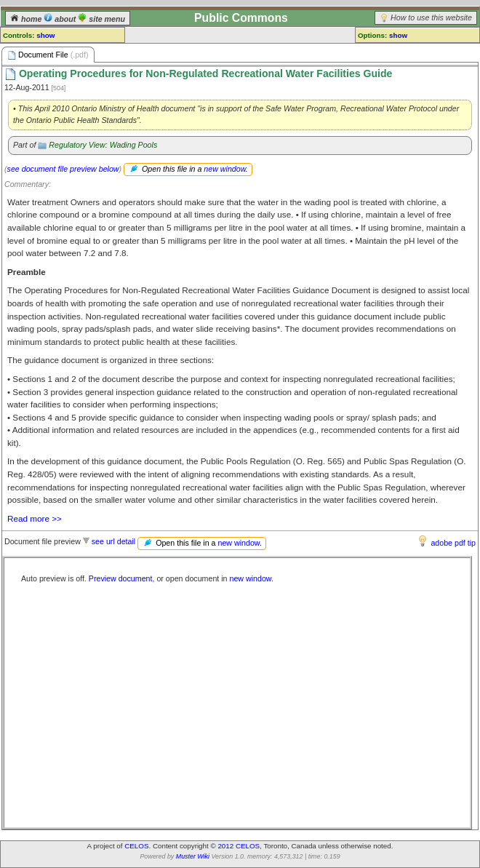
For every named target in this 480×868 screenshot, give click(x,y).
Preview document (121, 578)
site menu (101, 19)
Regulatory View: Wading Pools (103, 145)
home (27, 19)
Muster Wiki (193, 856)
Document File (48, 55)
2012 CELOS (239, 846)
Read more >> (35, 518)
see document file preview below (63, 169)
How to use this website (431, 17)
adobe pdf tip (453, 543)
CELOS (136, 846)
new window (224, 169)
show (45, 35)
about (61, 19)
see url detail (113, 541)
